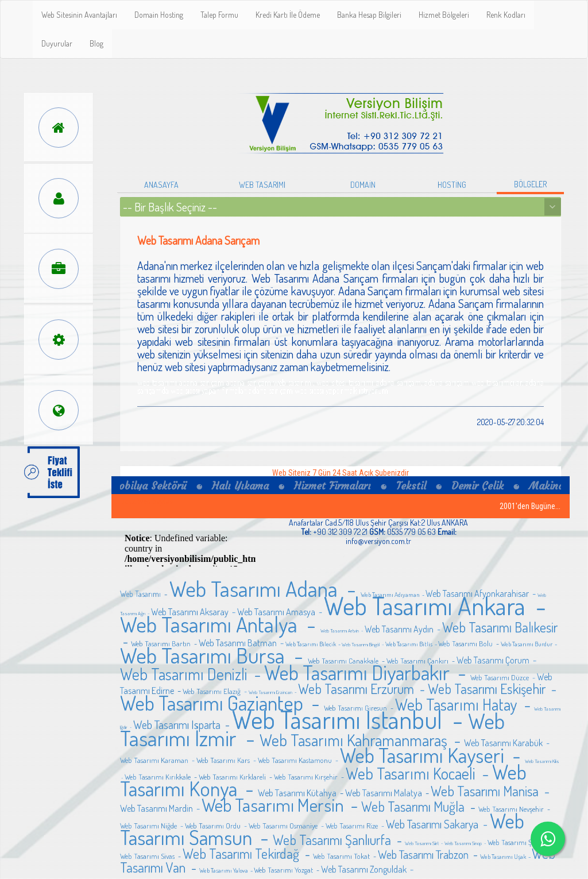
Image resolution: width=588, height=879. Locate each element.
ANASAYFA (161, 185)
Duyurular (57, 43)
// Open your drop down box (341, 207)
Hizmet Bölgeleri (444, 15)
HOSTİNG (452, 185)
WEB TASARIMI (262, 185)
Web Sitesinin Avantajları (79, 15)
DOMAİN (363, 185)
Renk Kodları (506, 15)
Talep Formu (219, 15)
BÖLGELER (530, 184)
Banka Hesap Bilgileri (369, 15)
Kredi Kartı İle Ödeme (288, 15)
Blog (96, 43)
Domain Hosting (159, 15)
